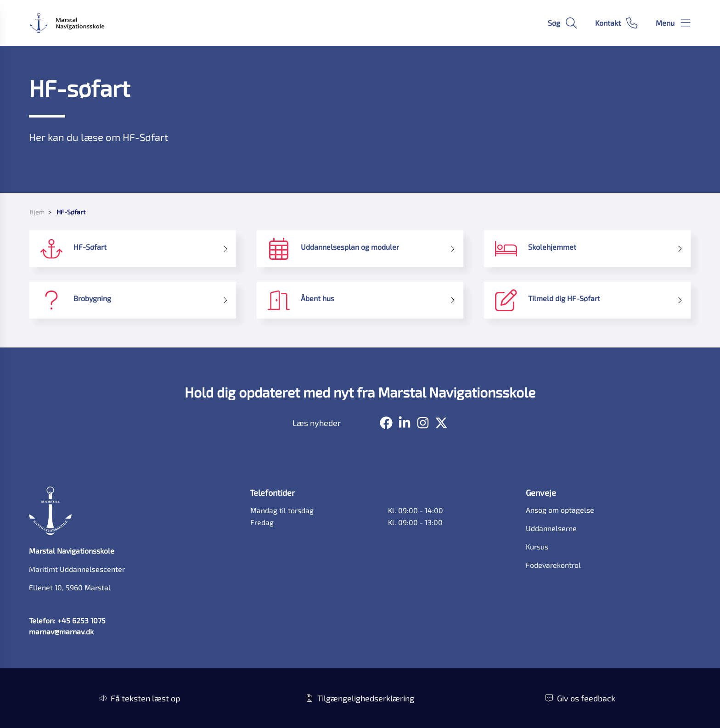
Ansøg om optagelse (560, 510)
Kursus (537, 546)
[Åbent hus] (360, 300)
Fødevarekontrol (553, 565)
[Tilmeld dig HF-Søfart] (587, 300)
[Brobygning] (133, 300)
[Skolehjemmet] (587, 249)
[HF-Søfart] (133, 249)
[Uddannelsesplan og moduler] (360, 249)
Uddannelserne (551, 528)
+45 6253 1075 (82, 620)
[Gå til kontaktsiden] (616, 23)
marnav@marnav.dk (61, 631)
